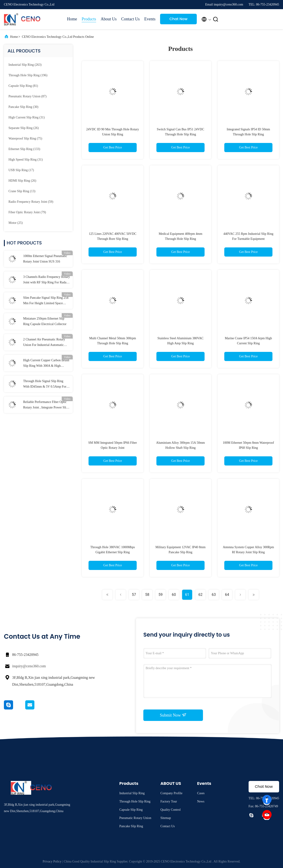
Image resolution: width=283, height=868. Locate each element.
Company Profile (171, 793)
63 (214, 595)
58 (147, 595)
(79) (27, 212)
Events (150, 19)
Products (89, 19)
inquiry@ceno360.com (29, 666)
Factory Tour (169, 801)
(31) (27, 117)
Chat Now (179, 19)
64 (227, 595)
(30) (23, 107)
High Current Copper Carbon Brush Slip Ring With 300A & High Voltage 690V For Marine (46, 364)
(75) (25, 138)
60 (174, 595)
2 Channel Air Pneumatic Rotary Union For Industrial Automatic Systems (44, 343)
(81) (23, 86)
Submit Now (173, 715)
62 (200, 595)
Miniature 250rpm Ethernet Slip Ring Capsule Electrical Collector (45, 321)
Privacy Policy (52, 861)
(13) (22, 191)
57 (134, 595)
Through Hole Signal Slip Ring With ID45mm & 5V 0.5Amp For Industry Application (45, 384)
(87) (28, 96)
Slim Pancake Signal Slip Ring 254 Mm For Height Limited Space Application (46, 301)
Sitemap (166, 818)
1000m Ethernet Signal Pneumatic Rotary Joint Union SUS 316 (45, 259)
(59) (31, 202)
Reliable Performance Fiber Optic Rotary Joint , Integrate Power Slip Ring (45, 405)
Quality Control (170, 810)
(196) (28, 75)
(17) (21, 170)
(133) (24, 149)
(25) (16, 223)
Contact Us (131, 19)
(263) (25, 65)
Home (72, 19)
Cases (201, 793)
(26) (24, 128)
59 (161, 595)
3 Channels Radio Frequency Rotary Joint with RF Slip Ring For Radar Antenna (47, 280)
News (201, 801)
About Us (109, 19)
